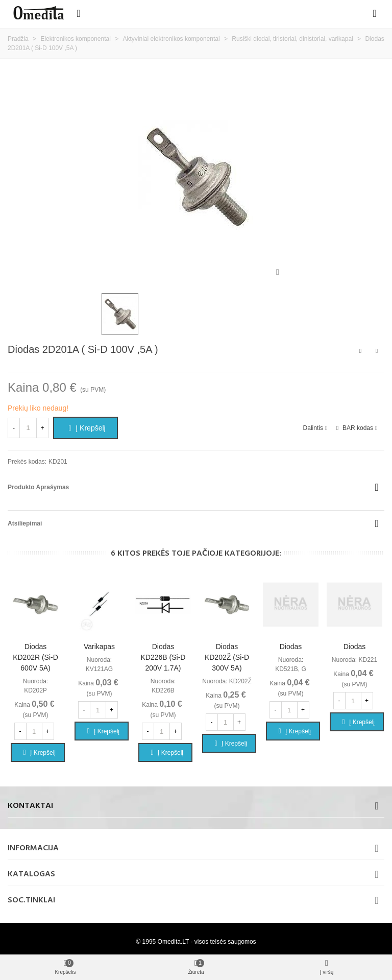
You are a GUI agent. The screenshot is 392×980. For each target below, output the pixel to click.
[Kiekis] (28, 428)
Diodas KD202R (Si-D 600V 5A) (35, 657)
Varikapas (99, 647)
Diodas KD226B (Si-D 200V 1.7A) (163, 657)
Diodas (291, 647)
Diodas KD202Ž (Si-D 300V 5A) (227, 657)
